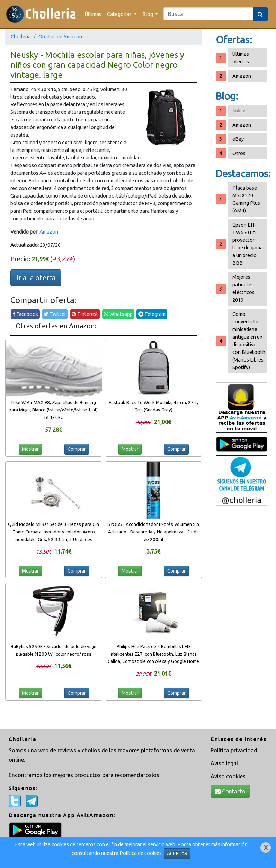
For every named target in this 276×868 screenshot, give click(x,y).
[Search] (208, 14)
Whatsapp (118, 314)
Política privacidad (234, 750)
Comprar (77, 449)
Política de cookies (141, 853)
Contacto (230, 791)
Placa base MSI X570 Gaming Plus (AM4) (246, 199)
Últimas (93, 14)
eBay (238, 139)
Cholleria (21, 36)
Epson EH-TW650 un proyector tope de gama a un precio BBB (248, 244)
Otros (239, 153)
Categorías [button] (120, 14)
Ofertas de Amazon (60, 36)
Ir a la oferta (36, 278)
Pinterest (85, 314)
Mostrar (30, 449)
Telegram (152, 314)
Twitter (55, 314)
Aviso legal (224, 763)
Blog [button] (148, 14)
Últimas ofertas (241, 58)
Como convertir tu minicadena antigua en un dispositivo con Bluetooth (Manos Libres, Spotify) (249, 341)
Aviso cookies (228, 776)
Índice (239, 111)
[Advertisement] (242, 619)
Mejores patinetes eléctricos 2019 (243, 288)
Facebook (25, 314)
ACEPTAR (177, 853)
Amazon (49, 232)
